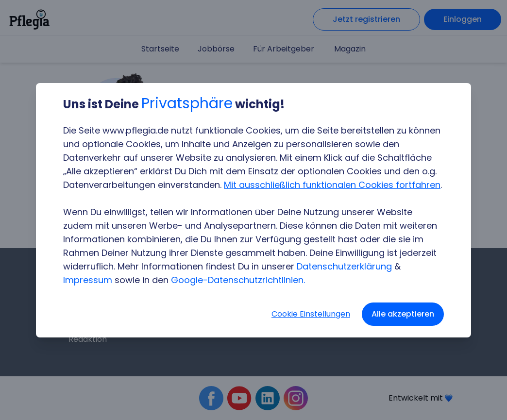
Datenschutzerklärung (344, 266)
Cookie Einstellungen (311, 314)
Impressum (88, 280)
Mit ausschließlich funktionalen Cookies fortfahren (332, 185)
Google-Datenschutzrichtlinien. (238, 280)
